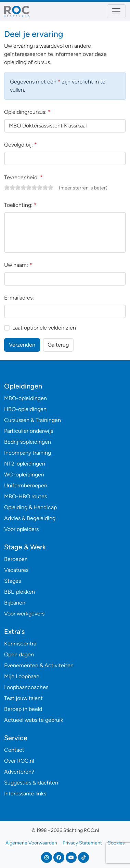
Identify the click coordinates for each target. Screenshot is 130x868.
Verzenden (22, 345)
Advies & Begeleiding (30, 518)
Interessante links (25, 794)
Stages (12, 581)
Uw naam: (18, 265)
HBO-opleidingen (25, 409)
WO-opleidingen (24, 475)
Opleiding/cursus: (27, 112)
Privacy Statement (82, 843)
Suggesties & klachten (31, 783)
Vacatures (16, 570)
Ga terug (58, 345)
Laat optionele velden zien (44, 328)
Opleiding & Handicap (30, 507)
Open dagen (19, 654)
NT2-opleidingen (25, 464)
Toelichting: (20, 205)
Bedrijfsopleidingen (28, 442)
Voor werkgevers (24, 614)
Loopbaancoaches (26, 687)
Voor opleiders (21, 529)
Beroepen (16, 559)
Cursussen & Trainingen (32, 420)
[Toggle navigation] (116, 11)
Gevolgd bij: (21, 145)
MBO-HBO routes (25, 496)
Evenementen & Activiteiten (39, 665)
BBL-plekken (19, 592)
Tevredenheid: (23, 177)
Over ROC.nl (19, 761)
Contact (14, 750)
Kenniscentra (20, 644)
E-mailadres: (19, 298)
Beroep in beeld (23, 709)
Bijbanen (15, 603)
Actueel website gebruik (34, 720)
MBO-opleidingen (25, 398)
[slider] (29, 187)
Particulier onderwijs (29, 431)
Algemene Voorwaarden (31, 843)
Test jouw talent (23, 698)
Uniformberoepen (26, 485)
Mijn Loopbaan (22, 676)
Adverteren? (19, 772)
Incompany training (28, 453)
